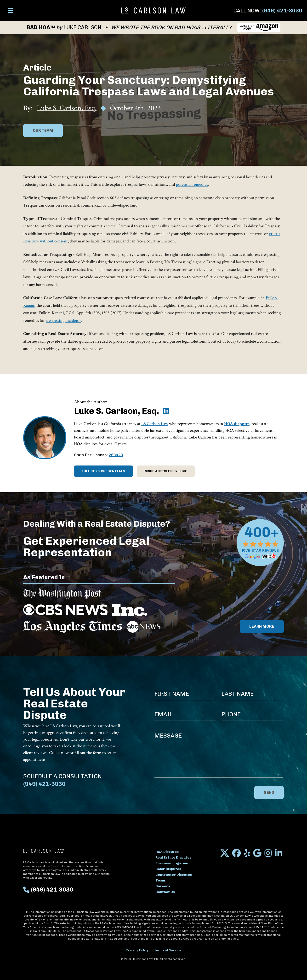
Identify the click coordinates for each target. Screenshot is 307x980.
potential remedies (192, 184)
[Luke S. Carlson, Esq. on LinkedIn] (166, 411)
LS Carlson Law (155, 424)
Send (269, 792)
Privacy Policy (137, 950)
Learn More (262, 626)
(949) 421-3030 (282, 11)
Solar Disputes (168, 869)
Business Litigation (172, 863)
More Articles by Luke (166, 471)
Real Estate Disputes (173, 857)
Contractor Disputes (174, 875)
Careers (163, 886)
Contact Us (165, 892)
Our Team (43, 130)
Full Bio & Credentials (103, 471)
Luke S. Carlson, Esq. (67, 108)
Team (160, 880)
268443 (116, 455)
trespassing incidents (63, 320)
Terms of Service (168, 950)
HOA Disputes (167, 852)
